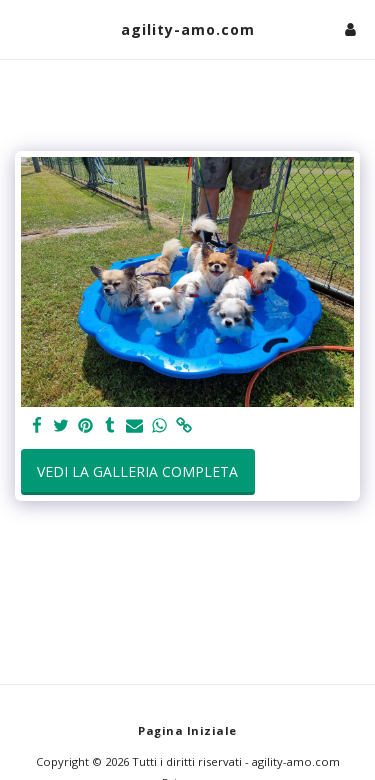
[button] (22, 28)
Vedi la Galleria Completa (137, 471)
